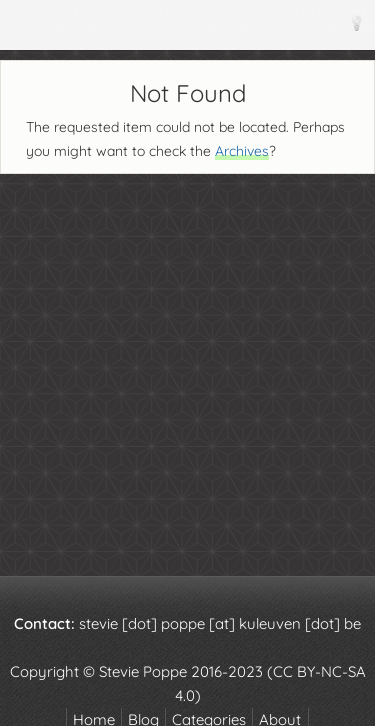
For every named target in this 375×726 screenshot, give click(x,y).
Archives (242, 151)
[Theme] (356, 22)
